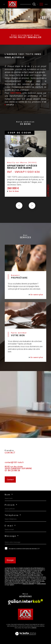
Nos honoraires (12, 626)
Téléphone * (13, 515)
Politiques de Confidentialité (28, 584)
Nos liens (18, 628)
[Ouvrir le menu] (41, 4)
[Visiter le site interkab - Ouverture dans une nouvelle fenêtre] (33, 601)
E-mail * (10, 526)
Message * (12, 536)
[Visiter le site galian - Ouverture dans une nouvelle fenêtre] (15, 602)
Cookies (34, 628)
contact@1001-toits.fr (14, 467)
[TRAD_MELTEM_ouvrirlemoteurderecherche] (34, 4)
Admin (42, 626)
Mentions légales (33, 626)
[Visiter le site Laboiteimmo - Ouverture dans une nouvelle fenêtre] (26, 636)
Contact (48, 191)
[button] (32, 210)
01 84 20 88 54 (12, 475)
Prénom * (11, 505)
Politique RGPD (26, 628)
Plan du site (22, 626)
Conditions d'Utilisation (41, 584)
